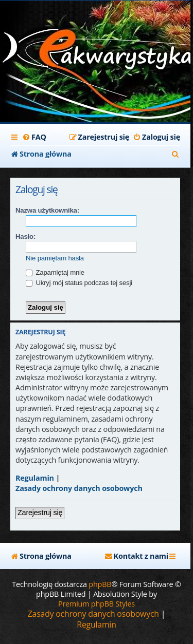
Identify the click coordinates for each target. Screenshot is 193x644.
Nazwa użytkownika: (47, 210)
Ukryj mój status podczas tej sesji (79, 283)
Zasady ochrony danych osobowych (79, 488)
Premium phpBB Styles (97, 604)
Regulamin (35, 478)
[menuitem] (34, 137)
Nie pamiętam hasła (55, 258)
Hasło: (25, 236)
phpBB (100, 584)
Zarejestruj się (40, 513)
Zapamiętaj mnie (55, 272)
